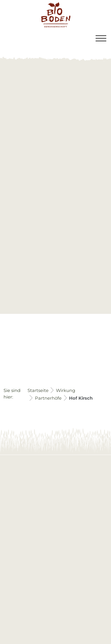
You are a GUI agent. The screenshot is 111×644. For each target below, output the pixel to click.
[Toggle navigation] (101, 38)
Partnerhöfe (48, 398)
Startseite (38, 390)
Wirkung (66, 390)
